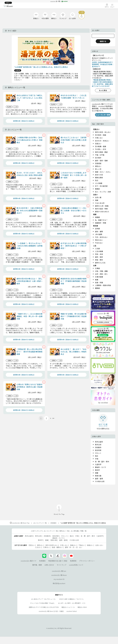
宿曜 (97, 473)
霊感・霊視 (99, 479)
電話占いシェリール (68, 607)
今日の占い (99, 243)
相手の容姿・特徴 (101, 209)
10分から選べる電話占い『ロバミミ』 (72, 599)
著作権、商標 (37, 565)
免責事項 (73, 561)
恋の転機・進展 (101, 146)
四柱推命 (98, 447)
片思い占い (64, 545)
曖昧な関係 (99, 178)
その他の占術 (100, 481)
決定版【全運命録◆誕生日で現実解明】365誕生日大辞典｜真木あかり (103, 64)
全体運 (97, 229)
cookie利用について (76, 565)
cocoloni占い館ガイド (29, 561)
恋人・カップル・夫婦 (103, 192)
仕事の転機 (99, 277)
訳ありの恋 (99, 175)
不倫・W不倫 (100, 155)
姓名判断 (98, 450)
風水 (97, 456)
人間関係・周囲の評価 (103, 285)
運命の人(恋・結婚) (102, 206)
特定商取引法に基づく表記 (58, 561)
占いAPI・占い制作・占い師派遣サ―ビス (72, 603)
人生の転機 (99, 251)
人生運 (97, 248)
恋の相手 (98, 158)
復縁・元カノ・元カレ (103, 172)
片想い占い (99, 138)
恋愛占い (98, 144)
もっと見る (103, 90)
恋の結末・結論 (101, 135)
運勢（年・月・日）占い (73, 547)
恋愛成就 (98, 163)
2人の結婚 (99, 183)
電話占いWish (82, 607)
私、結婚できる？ (101, 220)
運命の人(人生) (100, 263)
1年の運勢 (99, 234)
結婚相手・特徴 (101, 223)
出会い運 (98, 197)
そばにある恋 (100, 203)
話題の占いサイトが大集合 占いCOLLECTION (44, 607)
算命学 (97, 470)
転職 (97, 280)
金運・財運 (99, 282)
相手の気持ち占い (52, 545)
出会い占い (99, 545)
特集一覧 (83, 531)
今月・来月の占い (101, 237)
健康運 (97, 288)
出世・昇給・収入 (101, 274)
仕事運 (97, 268)
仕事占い (46, 547)
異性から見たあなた (102, 212)
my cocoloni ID (59, 579)
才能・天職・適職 (101, 271)
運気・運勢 (99, 231)
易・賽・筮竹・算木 (102, 462)
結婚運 (97, 217)
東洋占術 (98, 445)
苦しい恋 (98, 169)
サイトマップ (62, 565)
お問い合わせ (49, 565)
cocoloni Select (72, 611)
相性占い (98, 166)
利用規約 (42, 561)
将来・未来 (99, 254)
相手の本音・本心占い (103, 132)
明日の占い (99, 240)
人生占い (38, 547)
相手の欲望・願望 (101, 152)
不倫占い (82, 545)
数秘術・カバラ (101, 467)
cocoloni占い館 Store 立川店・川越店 (51, 611)
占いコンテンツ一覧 (40, 523)
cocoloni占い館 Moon (59, 575)
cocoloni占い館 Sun (59, 571)
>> (53, 418)
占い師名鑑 (75, 531)
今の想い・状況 (101, 149)
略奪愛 (97, 189)
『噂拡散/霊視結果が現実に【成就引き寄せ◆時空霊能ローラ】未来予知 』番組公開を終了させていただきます (103, 83)
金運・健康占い (57, 547)
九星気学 (98, 464)
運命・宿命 (99, 257)
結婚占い (90, 545)
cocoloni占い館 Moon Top (20, 523)
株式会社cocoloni (59, 583)
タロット (98, 453)
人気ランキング (36, 531)
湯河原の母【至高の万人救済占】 (24, 121)
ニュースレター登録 (103, 115)
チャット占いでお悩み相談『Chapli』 (43, 603)
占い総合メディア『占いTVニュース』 (44, 599)
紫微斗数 (98, 476)
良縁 (97, 200)
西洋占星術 (99, 442)
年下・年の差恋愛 (101, 186)
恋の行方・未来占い (102, 141)
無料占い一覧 (64, 531)
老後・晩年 (99, 260)
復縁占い (73, 545)
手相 (97, 459)
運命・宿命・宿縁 (101, 161)
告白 (97, 180)
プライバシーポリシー (87, 561)
